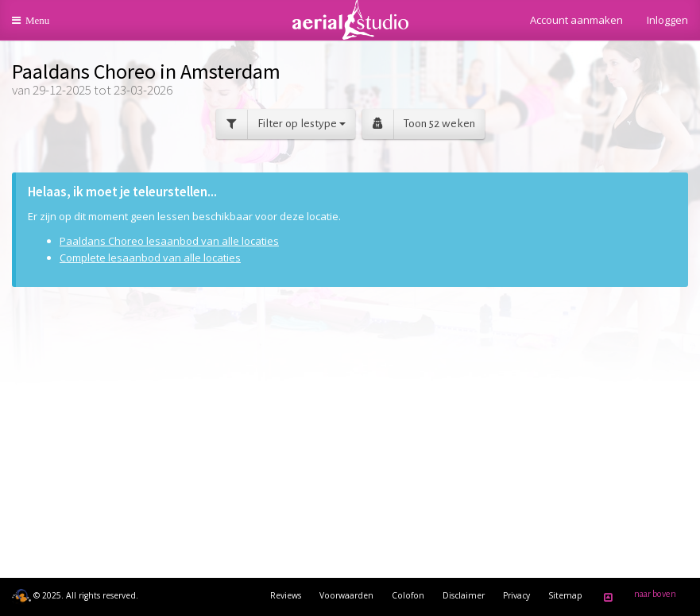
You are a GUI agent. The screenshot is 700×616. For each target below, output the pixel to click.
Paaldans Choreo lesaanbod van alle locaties (169, 241)
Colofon (408, 595)
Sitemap (565, 595)
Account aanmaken (576, 20)
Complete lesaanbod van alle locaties (150, 258)
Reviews (286, 595)
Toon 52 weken (419, 124)
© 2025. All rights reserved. (75, 595)
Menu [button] (41, 26)
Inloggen (667, 20)
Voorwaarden (346, 595)
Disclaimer (464, 595)
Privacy (516, 595)
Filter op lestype (281, 124)
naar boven (637, 597)
